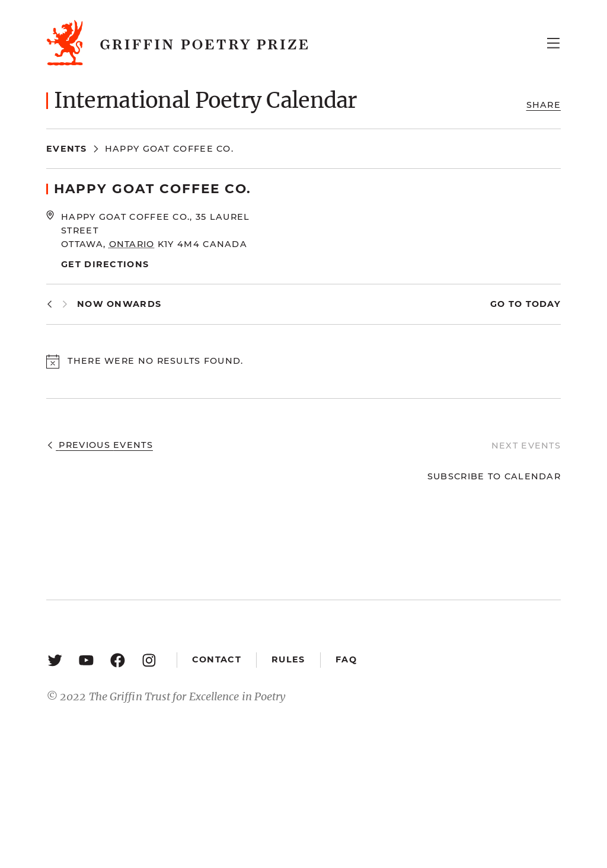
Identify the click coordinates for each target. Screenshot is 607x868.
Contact (217, 659)
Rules (288, 659)
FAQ (346, 659)
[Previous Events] (49, 304)
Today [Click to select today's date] (541, 304)
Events (67, 149)
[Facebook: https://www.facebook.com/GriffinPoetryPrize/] (118, 660)
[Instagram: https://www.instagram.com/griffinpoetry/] (149, 660)
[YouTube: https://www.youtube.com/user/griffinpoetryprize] (86, 660)
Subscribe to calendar (494, 476)
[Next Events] (65, 304)
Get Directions (105, 264)
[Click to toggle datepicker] (119, 304)
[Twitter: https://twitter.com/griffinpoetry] (55, 660)
